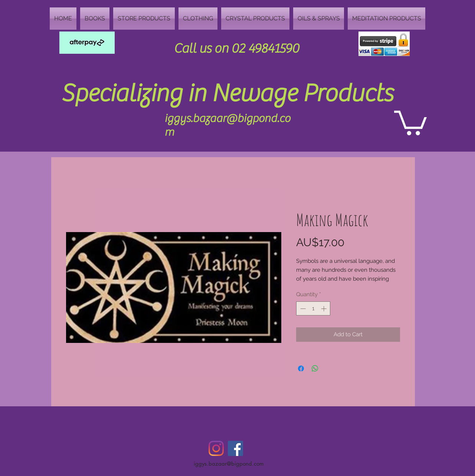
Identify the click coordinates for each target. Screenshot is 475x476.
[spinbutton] (313, 309)
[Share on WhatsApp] (315, 368)
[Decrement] (302, 309)
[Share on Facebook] (301, 368)
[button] (410, 122)
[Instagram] (216, 448)
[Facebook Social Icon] (235, 448)
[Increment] (325, 309)
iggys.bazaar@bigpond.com (229, 464)
